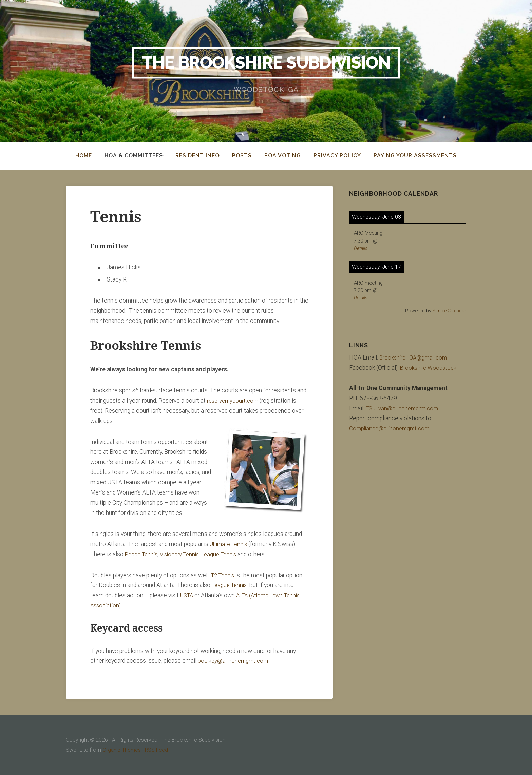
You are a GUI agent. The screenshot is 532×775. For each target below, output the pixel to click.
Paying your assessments (420, 156)
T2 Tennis (224, 575)
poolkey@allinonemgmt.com (235, 661)
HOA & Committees (129, 156)
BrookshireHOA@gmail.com (415, 357)
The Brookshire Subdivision (266, 63)
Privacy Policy (342, 156)
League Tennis (226, 554)
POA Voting (287, 156)
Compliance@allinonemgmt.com (391, 428)
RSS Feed (157, 750)
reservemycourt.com (234, 401)
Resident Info (197, 156)
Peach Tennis (142, 554)
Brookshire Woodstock (429, 368)
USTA (187, 595)
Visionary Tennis (184, 554)
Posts (247, 156)
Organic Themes (122, 750)
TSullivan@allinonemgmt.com (404, 408)
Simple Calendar (448, 311)
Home (79, 156)
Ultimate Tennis (230, 544)
